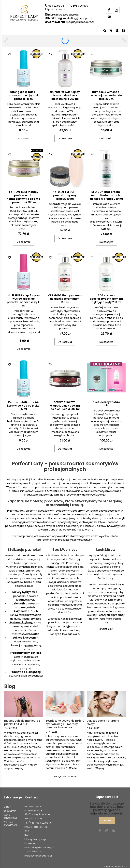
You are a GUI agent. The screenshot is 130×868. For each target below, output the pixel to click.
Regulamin (10, 810)
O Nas (7, 806)
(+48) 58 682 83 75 (40, 822)
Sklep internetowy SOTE (115, 865)
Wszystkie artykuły (65, 776)
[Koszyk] (111, 31)
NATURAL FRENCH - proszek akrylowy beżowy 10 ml (65, 195)
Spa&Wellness (65, 550)
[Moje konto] (117, 31)
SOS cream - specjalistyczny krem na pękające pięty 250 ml (106, 299)
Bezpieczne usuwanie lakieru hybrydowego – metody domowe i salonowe (65, 724)
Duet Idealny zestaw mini (106, 404)
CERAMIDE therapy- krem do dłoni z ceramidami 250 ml (65, 299)
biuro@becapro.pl (67, 15)
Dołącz (107, 820)
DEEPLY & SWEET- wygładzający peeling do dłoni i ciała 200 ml (65, 406)
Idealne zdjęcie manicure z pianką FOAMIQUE (22, 722)
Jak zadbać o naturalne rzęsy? (103, 722)
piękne (29, 645)
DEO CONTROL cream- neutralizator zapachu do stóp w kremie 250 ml (106, 195)
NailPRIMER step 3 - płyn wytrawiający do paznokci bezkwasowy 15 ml (24, 301)
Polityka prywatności (11, 823)
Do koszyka (24, 138)
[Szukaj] (105, 31)
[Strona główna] (24, 13)
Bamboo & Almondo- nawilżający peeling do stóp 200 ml (106, 95)
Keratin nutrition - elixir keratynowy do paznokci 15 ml (24, 406)
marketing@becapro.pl (78, 18)
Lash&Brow (106, 550)
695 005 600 (80, 6)
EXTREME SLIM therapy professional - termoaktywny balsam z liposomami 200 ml (24, 197)
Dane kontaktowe (11, 816)
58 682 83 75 (56, 6)
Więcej (19, 768)
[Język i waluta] (123, 31)
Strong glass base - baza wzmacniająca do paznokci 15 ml (24, 95)
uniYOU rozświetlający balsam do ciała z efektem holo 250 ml (65, 95)
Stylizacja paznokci (24, 550)
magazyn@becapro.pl (80, 22)
